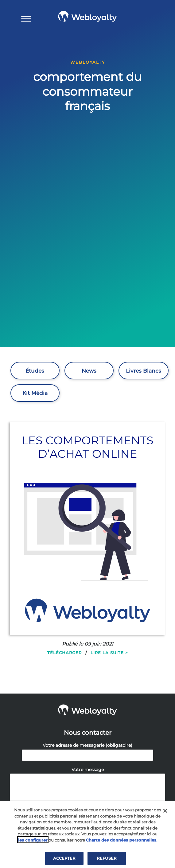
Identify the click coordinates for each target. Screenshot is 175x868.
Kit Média (35, 393)
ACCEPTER (64, 859)
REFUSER (107, 859)
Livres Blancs (144, 371)
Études (35, 371)
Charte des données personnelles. (122, 841)
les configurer (33, 841)
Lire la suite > (109, 653)
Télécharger (64, 653)
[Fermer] (165, 812)
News (89, 371)
